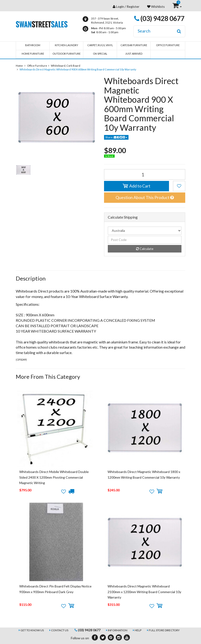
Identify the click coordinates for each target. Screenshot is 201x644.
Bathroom (33, 45)
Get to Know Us (32, 630)
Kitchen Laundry (66, 45)
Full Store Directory (164, 630)
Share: (116, 137)
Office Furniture (168, 45)
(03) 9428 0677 (159, 18)
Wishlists (156, 6)
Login (120, 6)
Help (138, 630)
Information (118, 630)
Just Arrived (134, 54)
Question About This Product (145, 197)
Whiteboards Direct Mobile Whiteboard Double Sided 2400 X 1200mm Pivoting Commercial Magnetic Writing (54, 477)
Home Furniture (33, 54)
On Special (100, 54)
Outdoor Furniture (66, 54)
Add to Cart (137, 186)
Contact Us (60, 630)
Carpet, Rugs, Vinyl (100, 45)
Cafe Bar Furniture (134, 45)
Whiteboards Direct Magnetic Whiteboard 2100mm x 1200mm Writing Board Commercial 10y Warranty (144, 592)
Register (133, 6)
